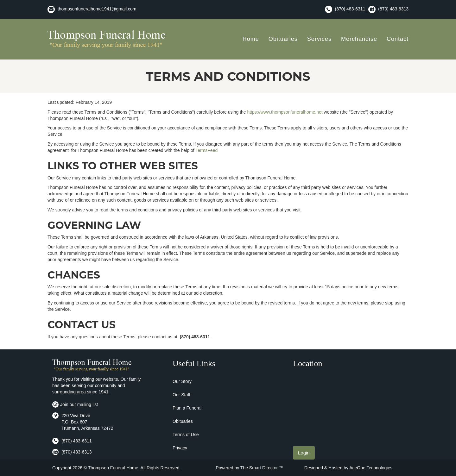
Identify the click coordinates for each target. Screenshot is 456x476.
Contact (398, 39)
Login (304, 453)
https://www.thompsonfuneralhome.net (285, 112)
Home (251, 39)
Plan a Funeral (187, 408)
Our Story (182, 381)
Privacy (180, 448)
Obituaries (283, 39)
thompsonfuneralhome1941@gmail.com (97, 9)
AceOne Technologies (371, 468)
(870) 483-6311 (350, 9)
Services (319, 39)
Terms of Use (186, 435)
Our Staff (181, 395)
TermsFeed (206, 150)
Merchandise (359, 39)
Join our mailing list (75, 404)
